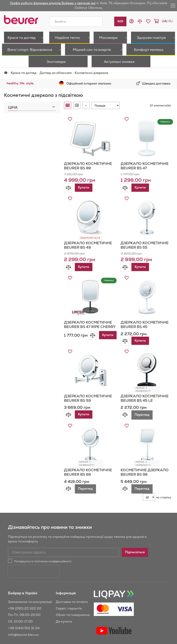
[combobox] (76, 22)
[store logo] (21, 20)
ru (171, 21)
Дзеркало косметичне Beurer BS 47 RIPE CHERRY (90, 312)
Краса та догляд (24, 61)
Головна (6, 61)
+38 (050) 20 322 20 (25, 596)
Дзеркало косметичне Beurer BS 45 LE (145, 386)
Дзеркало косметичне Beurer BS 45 (145, 312)
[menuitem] (17, 38)
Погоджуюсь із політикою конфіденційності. (43, 549)
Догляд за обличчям (56, 61)
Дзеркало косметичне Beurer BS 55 (145, 233)
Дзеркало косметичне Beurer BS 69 (88, 460)
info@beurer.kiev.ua (23, 623)
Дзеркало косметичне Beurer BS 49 (88, 233)
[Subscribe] (135, 540)
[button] (131, 22)
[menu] (88, 44)
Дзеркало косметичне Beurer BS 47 (145, 154)
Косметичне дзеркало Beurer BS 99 (145, 460)
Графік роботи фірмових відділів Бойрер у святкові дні (53, 3)
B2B (120, 21)
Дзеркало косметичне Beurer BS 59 (88, 386)
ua (164, 21)
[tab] (32, 94)
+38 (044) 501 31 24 (24, 616)
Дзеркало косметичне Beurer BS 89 (88, 154)
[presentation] (34, 559)
